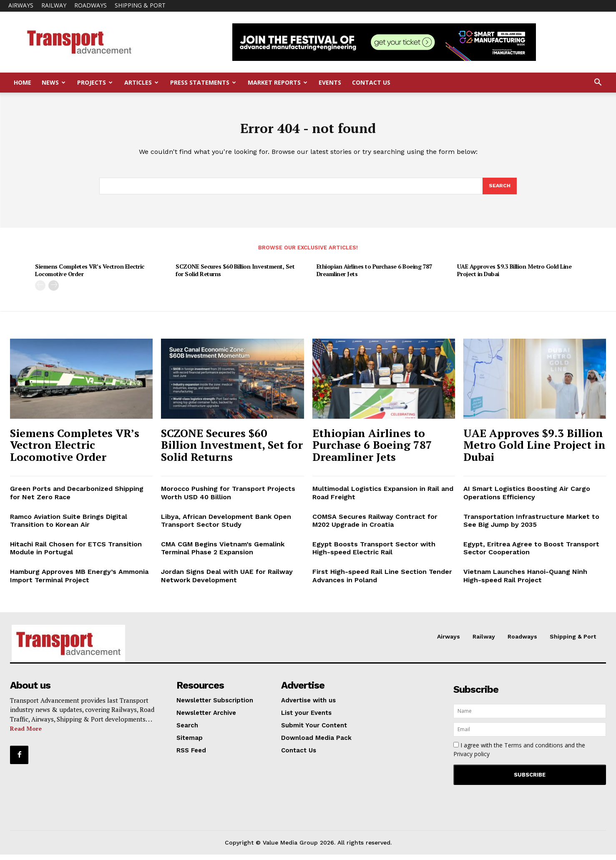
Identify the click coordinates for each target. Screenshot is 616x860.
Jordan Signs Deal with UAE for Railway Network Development (227, 581)
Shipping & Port (140, 5)
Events (330, 82)
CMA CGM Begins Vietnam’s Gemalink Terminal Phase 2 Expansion (223, 553)
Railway (54, 5)
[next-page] (54, 291)
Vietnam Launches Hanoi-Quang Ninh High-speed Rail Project (525, 581)
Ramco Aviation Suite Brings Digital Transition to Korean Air (69, 526)
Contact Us (371, 82)
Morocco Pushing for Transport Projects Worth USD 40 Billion (228, 498)
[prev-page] (40, 291)
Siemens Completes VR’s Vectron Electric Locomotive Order (90, 275)
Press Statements (203, 82)
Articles (141, 82)
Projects (95, 82)
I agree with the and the (519, 755)
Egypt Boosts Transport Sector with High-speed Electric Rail (374, 553)
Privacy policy (471, 759)
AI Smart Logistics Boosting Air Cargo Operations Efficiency (527, 498)
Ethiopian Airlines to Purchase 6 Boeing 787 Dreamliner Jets (375, 275)
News (54, 82)
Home (23, 82)
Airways (21, 5)
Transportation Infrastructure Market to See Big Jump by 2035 (531, 526)
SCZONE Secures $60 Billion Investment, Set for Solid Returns (235, 275)
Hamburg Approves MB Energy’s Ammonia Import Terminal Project (79, 581)
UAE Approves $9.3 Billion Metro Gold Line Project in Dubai (514, 275)
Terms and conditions (534, 751)
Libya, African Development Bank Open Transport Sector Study (226, 526)
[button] (598, 83)
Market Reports (278, 82)
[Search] (499, 191)
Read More (26, 734)
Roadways (91, 5)
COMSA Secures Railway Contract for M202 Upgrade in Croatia (375, 526)
